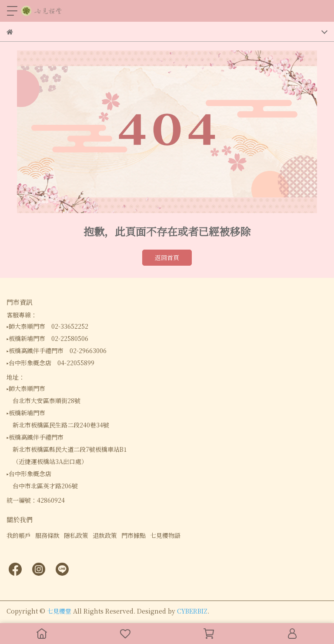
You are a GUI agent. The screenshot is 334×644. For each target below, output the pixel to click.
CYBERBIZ (192, 611)
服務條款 (47, 535)
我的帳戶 (19, 535)
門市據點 (134, 535)
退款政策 (105, 535)
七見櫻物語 (165, 535)
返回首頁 (167, 257)
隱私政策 (76, 535)
